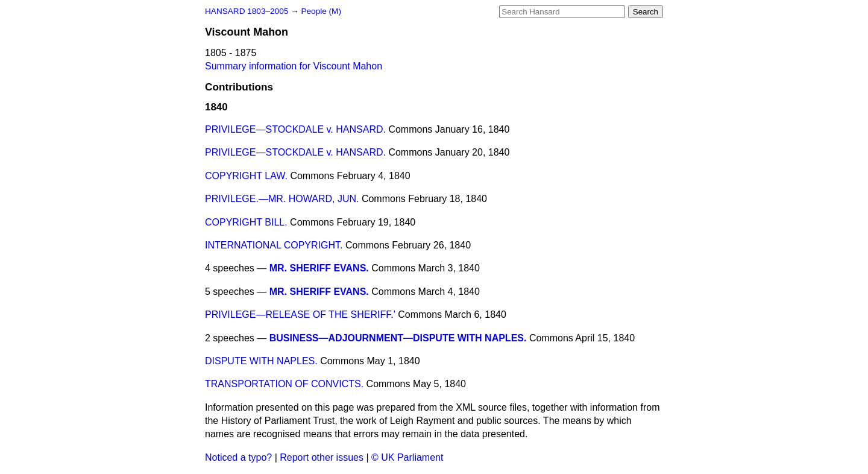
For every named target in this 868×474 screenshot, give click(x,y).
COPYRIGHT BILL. (246, 222)
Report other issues (322, 457)
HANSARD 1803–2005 (247, 11)
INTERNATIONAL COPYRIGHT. (274, 245)
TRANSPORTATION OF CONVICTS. (284, 384)
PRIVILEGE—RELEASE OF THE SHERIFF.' (300, 314)
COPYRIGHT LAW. (246, 176)
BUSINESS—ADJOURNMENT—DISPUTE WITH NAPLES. (398, 338)
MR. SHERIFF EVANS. (319, 268)
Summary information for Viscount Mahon (294, 66)
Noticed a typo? (238, 457)
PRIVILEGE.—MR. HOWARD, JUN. (282, 199)
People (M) (321, 11)
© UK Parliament (407, 457)
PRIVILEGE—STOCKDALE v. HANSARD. (295, 129)
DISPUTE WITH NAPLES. (261, 361)
